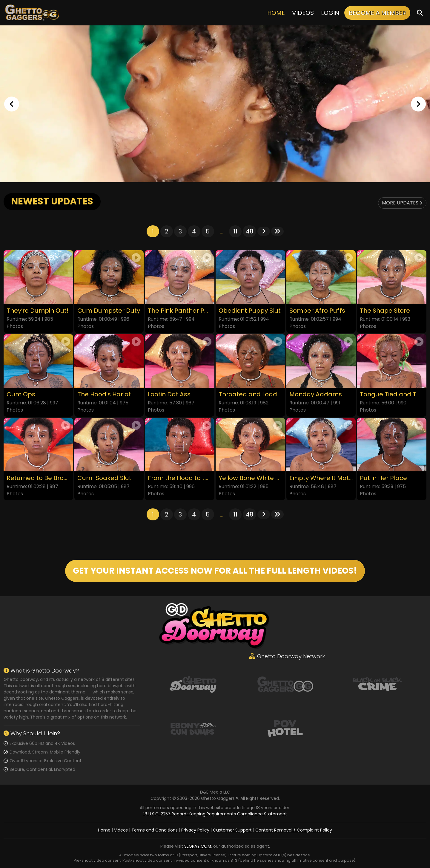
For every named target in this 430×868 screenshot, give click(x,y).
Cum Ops (21, 394)
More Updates (402, 203)
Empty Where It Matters (321, 478)
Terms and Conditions (155, 830)
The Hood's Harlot (104, 394)
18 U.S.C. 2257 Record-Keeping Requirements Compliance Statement (215, 814)
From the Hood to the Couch (180, 478)
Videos (303, 13)
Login (330, 13)
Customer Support (232, 830)
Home (276, 13)
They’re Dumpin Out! (37, 311)
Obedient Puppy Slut (250, 311)
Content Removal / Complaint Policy (294, 830)
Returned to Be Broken (38, 478)
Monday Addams (316, 394)
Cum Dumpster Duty (109, 311)
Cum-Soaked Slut (104, 478)
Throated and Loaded (250, 394)
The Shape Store (385, 311)
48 (249, 231)
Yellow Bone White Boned (250, 478)
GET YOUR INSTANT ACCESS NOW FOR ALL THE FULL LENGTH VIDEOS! (215, 571)
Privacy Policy (195, 830)
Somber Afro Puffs (317, 311)
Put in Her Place (383, 478)
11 (235, 231)
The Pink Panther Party (180, 311)
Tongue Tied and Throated (392, 394)
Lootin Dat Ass (169, 394)
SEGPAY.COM (198, 846)
